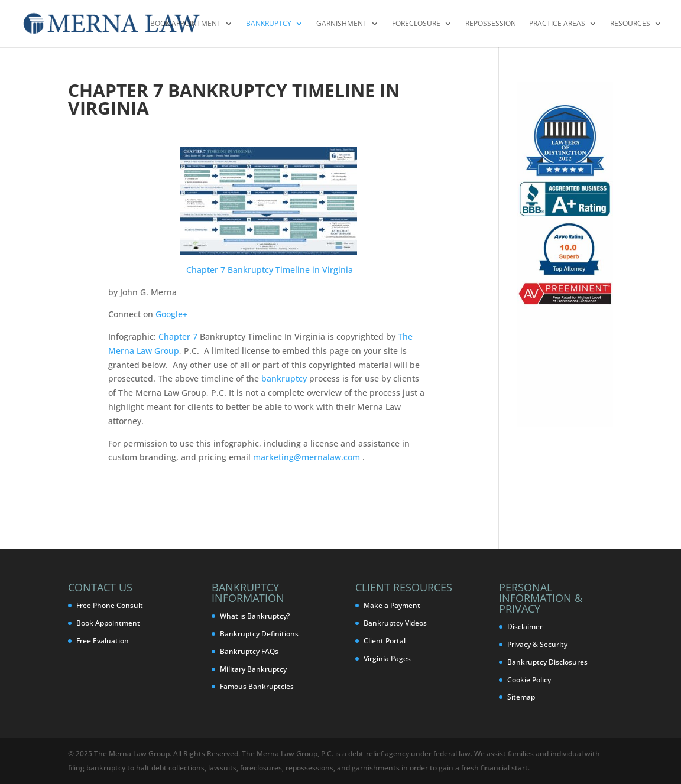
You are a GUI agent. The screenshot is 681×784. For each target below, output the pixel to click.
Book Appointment (186, 24)
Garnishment (342, 24)
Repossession (491, 24)
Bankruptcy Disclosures (547, 662)
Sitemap (521, 697)
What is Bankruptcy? (255, 616)
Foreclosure (416, 24)
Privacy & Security (537, 644)
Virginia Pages (387, 658)
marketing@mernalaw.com (307, 457)
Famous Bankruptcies (257, 686)
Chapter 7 (178, 336)
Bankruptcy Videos (395, 623)
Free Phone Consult (110, 605)
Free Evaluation (103, 641)
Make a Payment (392, 605)
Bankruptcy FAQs (249, 651)
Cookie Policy (529, 680)
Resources (630, 24)
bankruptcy (284, 378)
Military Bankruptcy (253, 669)
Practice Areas (557, 24)
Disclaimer (525, 627)
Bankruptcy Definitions (259, 634)
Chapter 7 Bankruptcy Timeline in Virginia (270, 270)
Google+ (171, 314)
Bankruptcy (269, 24)
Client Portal (385, 641)
